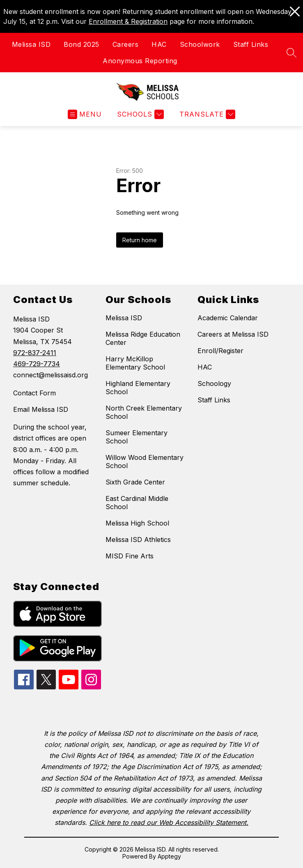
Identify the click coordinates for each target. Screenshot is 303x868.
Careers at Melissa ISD (233, 334)
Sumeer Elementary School (137, 437)
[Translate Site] (206, 114)
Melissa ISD (31, 44)
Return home (140, 240)
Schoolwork (200, 44)
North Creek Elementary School (144, 412)
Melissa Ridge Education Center (143, 338)
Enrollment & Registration (128, 21)
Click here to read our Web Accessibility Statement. (169, 822)
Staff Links (251, 44)
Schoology (214, 383)
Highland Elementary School (138, 388)
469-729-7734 (37, 364)
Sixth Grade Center (135, 482)
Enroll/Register (220, 351)
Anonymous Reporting (140, 61)
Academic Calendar (228, 318)
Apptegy (169, 856)
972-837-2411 (35, 353)
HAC (159, 44)
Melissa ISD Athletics (138, 540)
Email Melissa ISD (41, 409)
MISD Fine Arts (130, 556)
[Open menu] (85, 114)
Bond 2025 (81, 44)
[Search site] (292, 53)
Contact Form (34, 393)
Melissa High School (137, 523)
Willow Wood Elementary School (145, 462)
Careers (126, 44)
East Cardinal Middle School (137, 503)
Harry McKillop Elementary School (135, 363)
